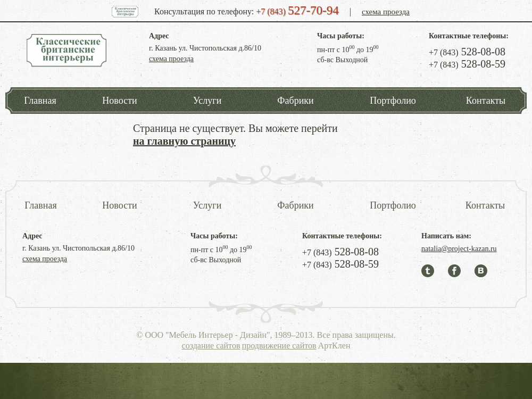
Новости (119, 101)
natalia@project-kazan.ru (459, 249)
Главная (40, 101)
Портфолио (393, 101)
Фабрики (295, 101)
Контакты (486, 101)
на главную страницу (184, 141)
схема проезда (386, 12)
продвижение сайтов (279, 346)
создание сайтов (211, 346)
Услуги (207, 101)
